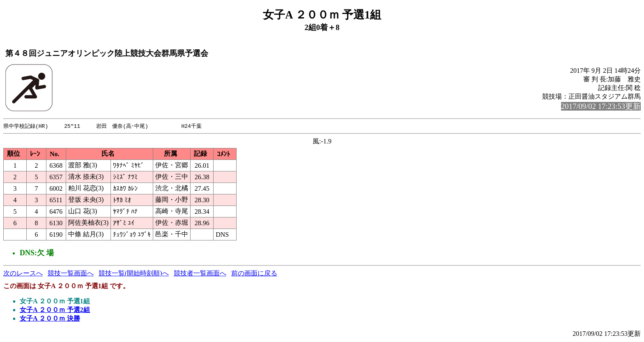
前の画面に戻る (254, 274)
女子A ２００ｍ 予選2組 (55, 310)
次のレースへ (23, 274)
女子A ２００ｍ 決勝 (50, 319)
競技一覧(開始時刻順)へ (134, 274)
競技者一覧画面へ (200, 274)
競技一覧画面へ (71, 274)
